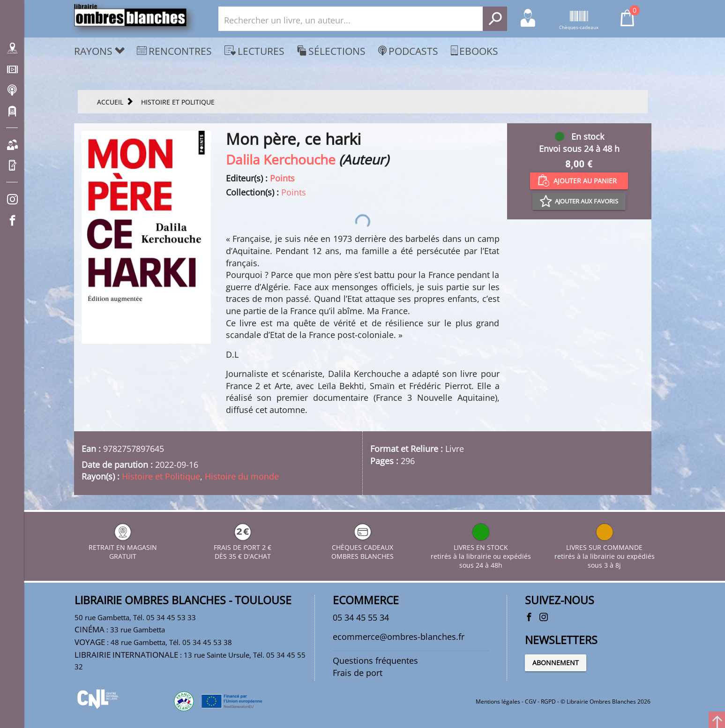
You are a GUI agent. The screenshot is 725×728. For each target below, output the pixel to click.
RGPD (548, 702)
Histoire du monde (242, 476)
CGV (531, 702)
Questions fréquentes (375, 660)
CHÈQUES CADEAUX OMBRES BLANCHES (362, 547)
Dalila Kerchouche (281, 159)
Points (282, 178)
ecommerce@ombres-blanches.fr (399, 637)
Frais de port (358, 673)
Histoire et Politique (161, 476)
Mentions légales (498, 702)
